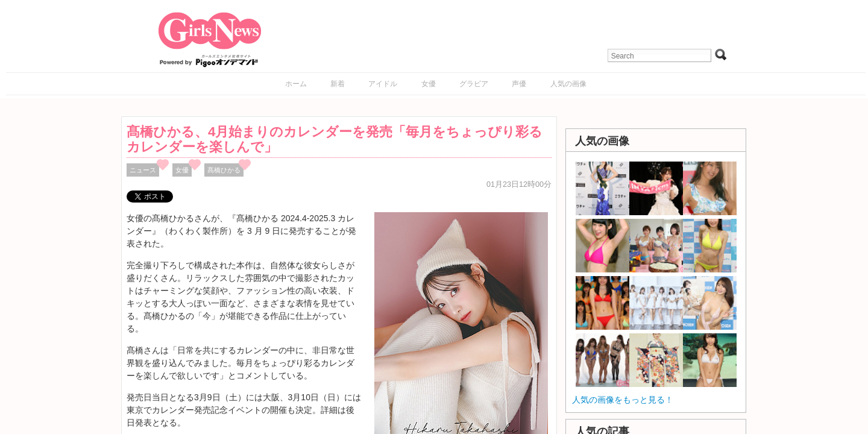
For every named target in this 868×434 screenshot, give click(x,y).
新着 (338, 84)
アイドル (383, 84)
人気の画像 (568, 84)
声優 (519, 84)
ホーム (296, 84)
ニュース (143, 170)
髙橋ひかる (224, 170)
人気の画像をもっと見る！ (623, 400)
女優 (429, 84)
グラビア (474, 84)
